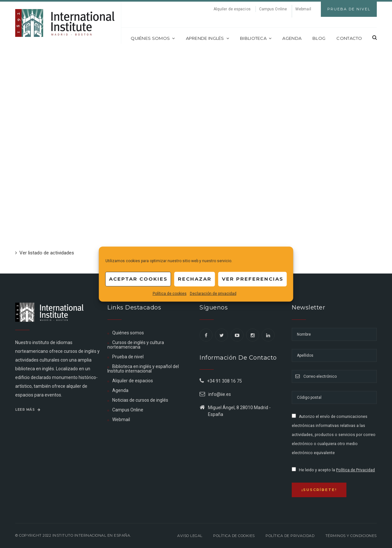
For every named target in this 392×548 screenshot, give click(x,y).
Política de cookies (170, 293)
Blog (319, 38)
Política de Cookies (234, 536)
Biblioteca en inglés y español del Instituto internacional (143, 369)
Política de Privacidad (355, 470)
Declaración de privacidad (213, 293)
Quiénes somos (153, 38)
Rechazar (195, 279)
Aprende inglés (208, 38)
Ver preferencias (253, 279)
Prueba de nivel (128, 357)
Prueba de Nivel (349, 9)
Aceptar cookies (138, 279)
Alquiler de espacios (232, 9)
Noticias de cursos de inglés (140, 400)
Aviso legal (190, 536)
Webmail (303, 9)
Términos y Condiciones (351, 536)
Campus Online (273, 9)
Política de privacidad (290, 536)
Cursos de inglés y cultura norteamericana (136, 345)
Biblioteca (256, 38)
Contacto (349, 38)
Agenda (292, 38)
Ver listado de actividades (45, 253)
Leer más (28, 410)
